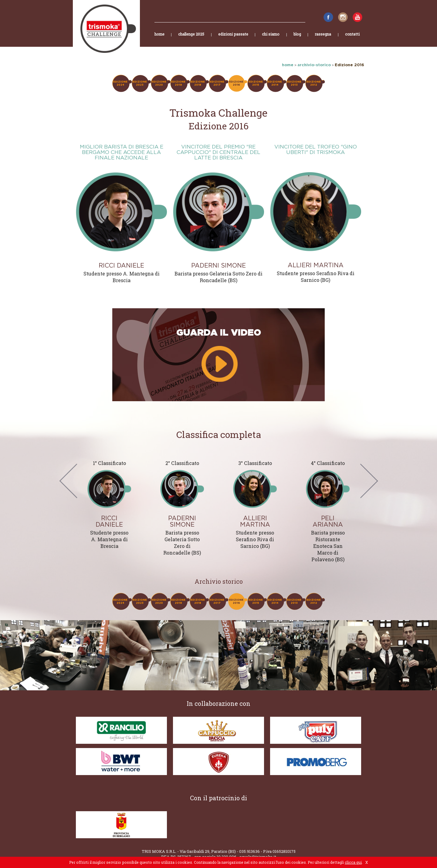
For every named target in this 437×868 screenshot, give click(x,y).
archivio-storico (314, 65)
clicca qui (353, 862)
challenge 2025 (191, 39)
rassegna (323, 39)
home (159, 39)
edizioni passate (233, 39)
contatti (352, 39)
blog (297, 39)
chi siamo (271, 39)
